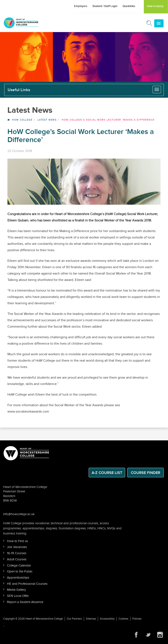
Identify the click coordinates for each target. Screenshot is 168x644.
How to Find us (17, 541)
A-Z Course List (107, 473)
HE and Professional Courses (27, 584)
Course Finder (146, 473)
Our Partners (74, 619)
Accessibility (107, 619)
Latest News (47, 120)
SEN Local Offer (18, 596)
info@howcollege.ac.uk (19, 514)
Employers (81, 6)
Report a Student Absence (25, 602)
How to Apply (155, 6)
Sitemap (91, 619)
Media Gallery (16, 590)
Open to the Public (20, 571)
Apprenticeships (18, 578)
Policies (137, 619)
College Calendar (19, 566)
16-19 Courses (17, 553)
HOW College (22, 120)
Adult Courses (17, 559)
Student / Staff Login (105, 6)
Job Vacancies (17, 547)
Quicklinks (129, 6)
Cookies (123, 619)
